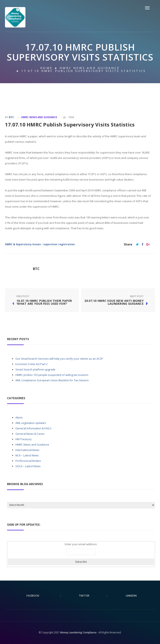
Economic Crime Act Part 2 (31, 364)
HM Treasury (24, 439)
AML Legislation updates (31, 423)
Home (46, 68)
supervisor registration (59, 244)
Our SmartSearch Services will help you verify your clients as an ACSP (59, 359)
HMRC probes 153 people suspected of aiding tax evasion (52, 375)
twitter (84, 596)
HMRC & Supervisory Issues (23, 244)
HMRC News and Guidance (90, 68)
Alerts (19, 417)
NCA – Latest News (27, 455)
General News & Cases (30, 434)
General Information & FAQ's (33, 428)
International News (27, 450)
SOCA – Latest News (28, 466)
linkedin (131, 596)
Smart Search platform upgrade (35, 369)
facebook (33, 596)
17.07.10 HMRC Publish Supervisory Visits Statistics (70, 124)
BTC (11, 117)
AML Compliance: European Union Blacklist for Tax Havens (52, 380)
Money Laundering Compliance (78, 632)
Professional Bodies (28, 461)
